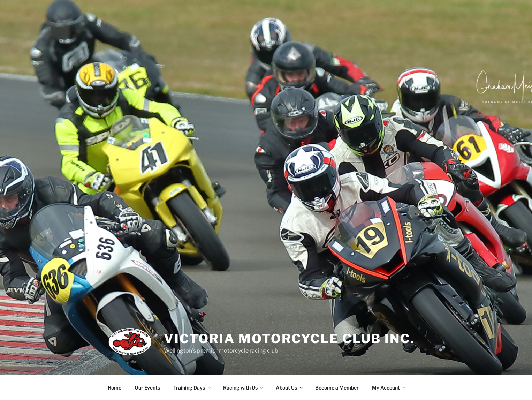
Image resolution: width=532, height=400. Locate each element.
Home (115, 388)
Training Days (192, 388)
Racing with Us (244, 388)
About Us (290, 388)
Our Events (147, 388)
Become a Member (337, 388)
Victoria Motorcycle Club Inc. (289, 339)
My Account (389, 388)
